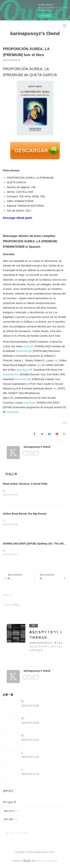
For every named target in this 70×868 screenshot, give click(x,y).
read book (29, 403)
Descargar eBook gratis (17, 218)
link (56, 360)
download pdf (24, 351)
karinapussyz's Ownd (35, 33)
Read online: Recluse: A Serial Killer (25, 484)
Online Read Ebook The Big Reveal (25, 514)
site (55, 389)
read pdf (28, 346)
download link (11, 374)
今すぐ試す (46, 16)
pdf (39, 365)
